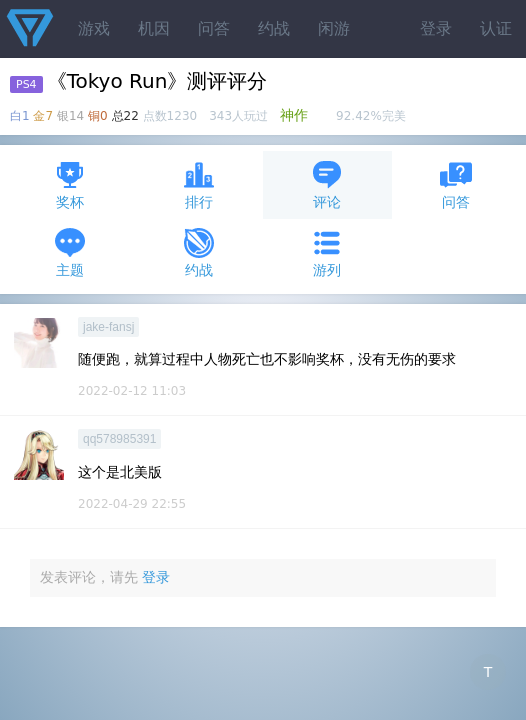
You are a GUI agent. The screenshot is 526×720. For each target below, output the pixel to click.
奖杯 (70, 184)
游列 (327, 252)
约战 (274, 28)
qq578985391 (119, 439)
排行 (199, 184)
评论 (327, 184)
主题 (70, 252)
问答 (214, 28)
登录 (436, 28)
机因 (154, 28)
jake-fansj (108, 327)
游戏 (94, 28)
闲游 (334, 28)
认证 (496, 28)
